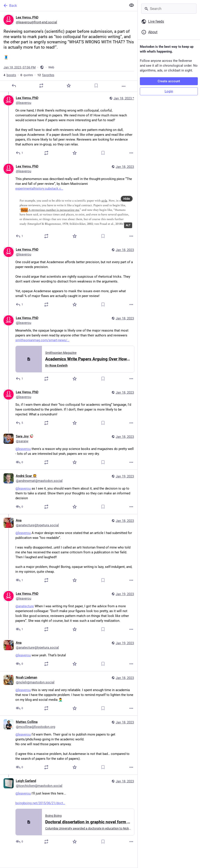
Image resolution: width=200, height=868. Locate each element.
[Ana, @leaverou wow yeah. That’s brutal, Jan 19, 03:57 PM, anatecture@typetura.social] (69, 654)
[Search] (169, 9)
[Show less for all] (132, 5)
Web (51, 67)
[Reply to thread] (20, 153)
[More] (124, 86)
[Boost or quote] (41, 86)
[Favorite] (69, 86)
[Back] (63, 6)
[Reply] (14, 86)
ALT (128, 225)
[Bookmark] (96, 86)
